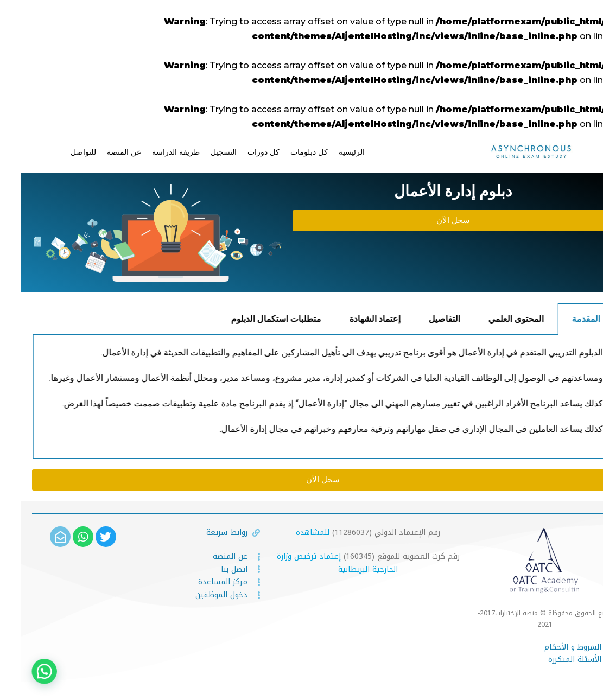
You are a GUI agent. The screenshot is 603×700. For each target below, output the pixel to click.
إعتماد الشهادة (405, 319)
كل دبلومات (288, 152)
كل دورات (242, 152)
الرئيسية (331, 152)
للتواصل (62, 152)
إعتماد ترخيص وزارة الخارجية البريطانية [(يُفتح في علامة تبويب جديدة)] (316, 563)
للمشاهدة (291, 533)
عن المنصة (103, 152)
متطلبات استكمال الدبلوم (306, 319)
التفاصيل (474, 319)
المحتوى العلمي (546, 319)
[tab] (546, 319)
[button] (432, 221)
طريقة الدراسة (155, 152)
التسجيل (202, 152)
